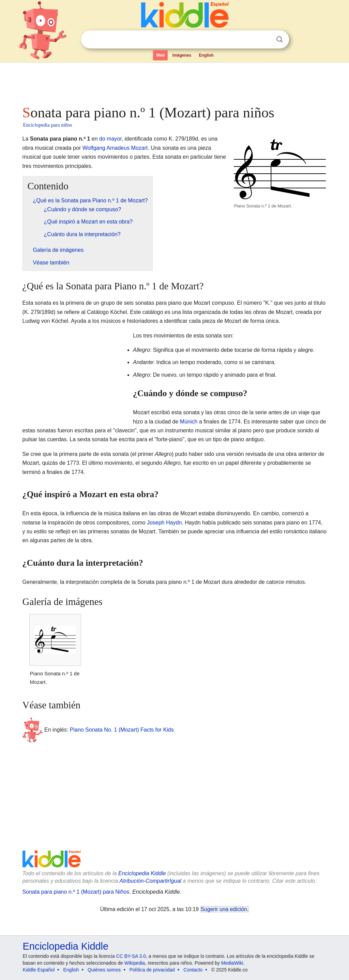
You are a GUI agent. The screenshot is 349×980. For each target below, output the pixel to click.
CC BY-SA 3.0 (131, 956)
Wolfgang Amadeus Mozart (115, 148)
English (206, 55)
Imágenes (182, 55)
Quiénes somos (104, 970)
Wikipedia (135, 963)
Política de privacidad (152, 970)
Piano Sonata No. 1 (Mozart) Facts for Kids (122, 730)
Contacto (193, 970)
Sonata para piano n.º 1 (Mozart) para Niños (76, 892)
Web (160, 55)
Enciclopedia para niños (48, 125)
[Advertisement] (174, 82)
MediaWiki (232, 963)
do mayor (110, 139)
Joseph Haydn (164, 523)
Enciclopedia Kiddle (142, 873)
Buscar (279, 39)
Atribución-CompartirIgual (150, 881)
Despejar (265, 40)
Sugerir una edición (224, 909)
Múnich (189, 422)
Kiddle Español (39, 970)
